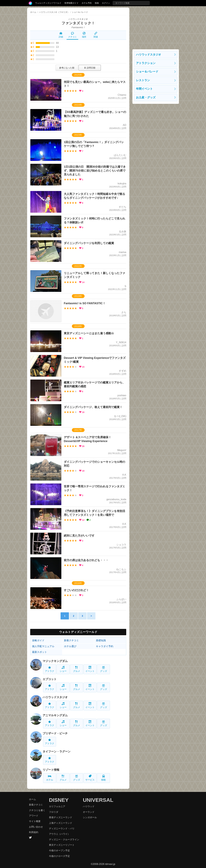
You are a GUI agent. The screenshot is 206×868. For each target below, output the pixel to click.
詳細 (61, 35)
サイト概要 (35, 821)
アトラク (50, 669)
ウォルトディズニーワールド (48, 3)
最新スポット (39, 652)
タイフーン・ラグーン (57, 752)
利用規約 (34, 832)
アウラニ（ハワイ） (59, 834)
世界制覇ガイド (71, 3)
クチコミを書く (37, 810)
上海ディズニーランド (61, 823)
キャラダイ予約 (105, 646)
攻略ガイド (38, 640)
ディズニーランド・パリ (62, 828)
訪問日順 (90, 68)
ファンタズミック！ (78, 23)
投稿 (97, 3)
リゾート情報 (51, 770)
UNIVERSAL (98, 800)
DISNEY (59, 800)
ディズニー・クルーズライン (64, 839)
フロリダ (54, 812)
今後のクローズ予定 (59, 856)
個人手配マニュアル (43, 646)
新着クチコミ (71, 640)
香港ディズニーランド (61, 817)
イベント (90, 669)
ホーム (33, 12)
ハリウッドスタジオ (78, 19)
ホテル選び (70, 646)
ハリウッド (89, 806)
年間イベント (144, 89)
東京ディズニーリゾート (62, 845)
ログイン (106, 3)
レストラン (143, 80)
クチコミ (72, 35)
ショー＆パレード (147, 72)
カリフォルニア (57, 806)
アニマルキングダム (55, 715)
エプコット (50, 679)
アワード (34, 816)
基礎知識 (101, 640)
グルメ (77, 669)
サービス (90, 778)
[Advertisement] (156, 27)
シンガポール (90, 817)
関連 (96, 35)
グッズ (104, 669)
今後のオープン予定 (59, 850)
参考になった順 (67, 68)
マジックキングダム (55, 661)
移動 (103, 778)
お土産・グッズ (146, 97)
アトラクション (146, 63)
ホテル (50, 778)
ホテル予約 (87, 3)
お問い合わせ (36, 827)
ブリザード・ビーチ (55, 733)
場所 (84, 35)
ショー (63, 669)
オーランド (89, 812)
